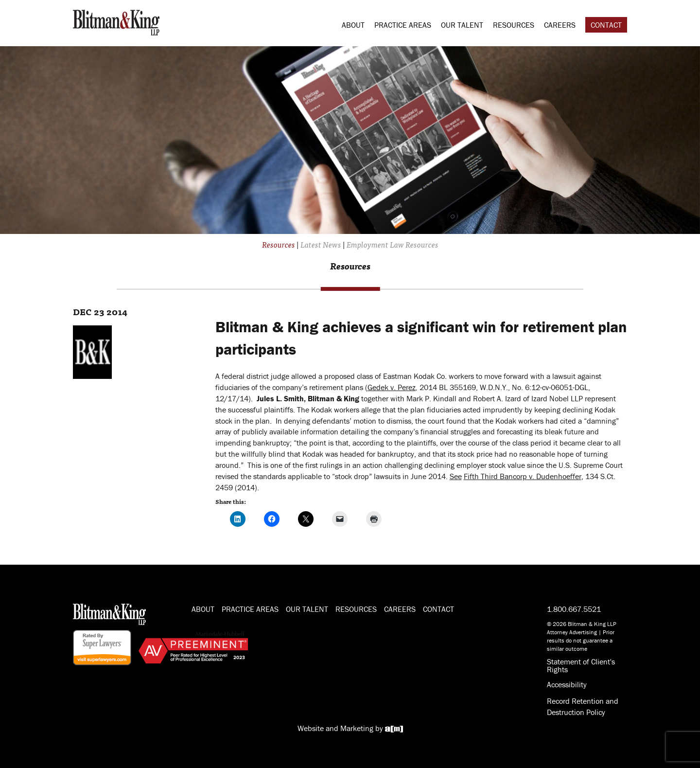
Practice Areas (403, 25)
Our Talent (462, 25)
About (353, 25)
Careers (560, 25)
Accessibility (567, 684)
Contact (606, 25)
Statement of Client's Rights (581, 665)
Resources (514, 25)
